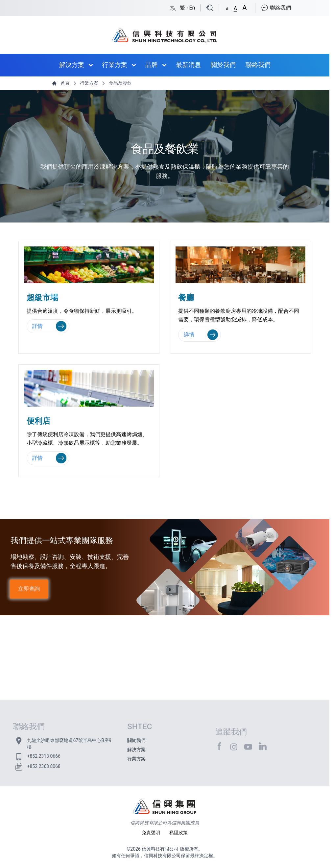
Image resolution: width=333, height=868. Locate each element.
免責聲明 (151, 833)
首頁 (61, 83)
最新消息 (188, 65)
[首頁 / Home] (165, 32)
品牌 (152, 65)
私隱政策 (178, 833)
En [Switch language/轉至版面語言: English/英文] (192, 8)
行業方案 (115, 65)
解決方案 (72, 65)
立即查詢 (29, 589)
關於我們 (223, 65)
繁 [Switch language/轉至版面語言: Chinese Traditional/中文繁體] (183, 8)
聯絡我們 (276, 8)
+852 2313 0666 (44, 756)
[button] (227, 8)
